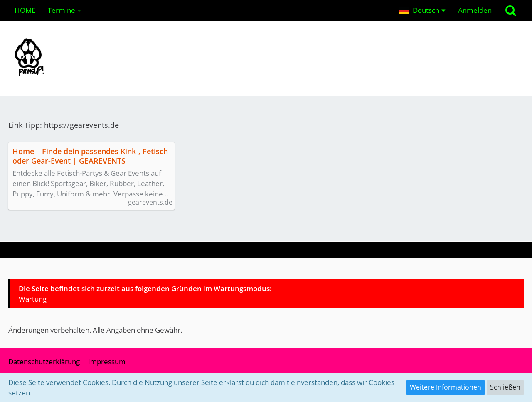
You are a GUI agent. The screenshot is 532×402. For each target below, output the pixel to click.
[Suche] (511, 10)
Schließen (505, 387)
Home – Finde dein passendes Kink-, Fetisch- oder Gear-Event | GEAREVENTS (91, 156)
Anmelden (475, 10)
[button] (422, 10)
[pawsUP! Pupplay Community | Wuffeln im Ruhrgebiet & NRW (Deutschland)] (266, 58)
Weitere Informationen (446, 387)
